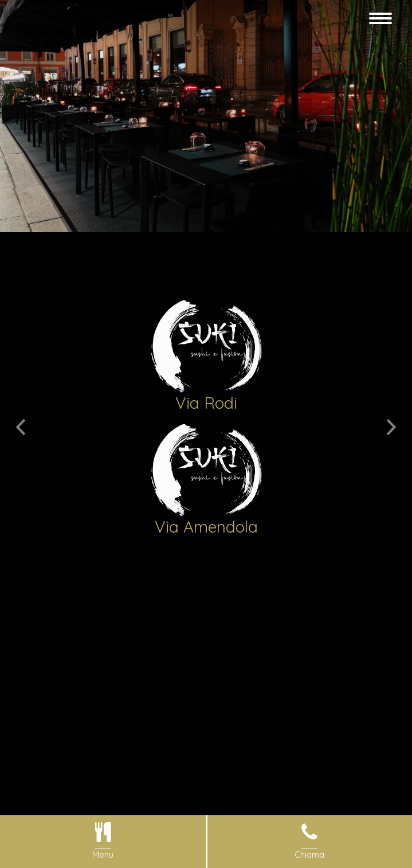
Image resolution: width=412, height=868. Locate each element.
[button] (21, 417)
